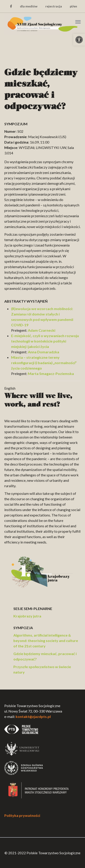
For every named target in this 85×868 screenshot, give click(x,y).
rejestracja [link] (54, 6)
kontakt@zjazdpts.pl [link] (33, 716)
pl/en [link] (73, 6)
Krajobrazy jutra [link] (27, 616)
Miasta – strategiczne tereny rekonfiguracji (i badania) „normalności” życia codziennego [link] (44, 363)
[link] (79, 40)
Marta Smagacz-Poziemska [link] (51, 373)
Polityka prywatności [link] (22, 815)
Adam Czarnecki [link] (42, 330)
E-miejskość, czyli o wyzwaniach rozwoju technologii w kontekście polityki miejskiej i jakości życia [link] (45, 341)
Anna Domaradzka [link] (44, 352)
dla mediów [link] (29, 6)
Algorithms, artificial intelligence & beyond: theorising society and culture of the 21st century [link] (46, 641)
